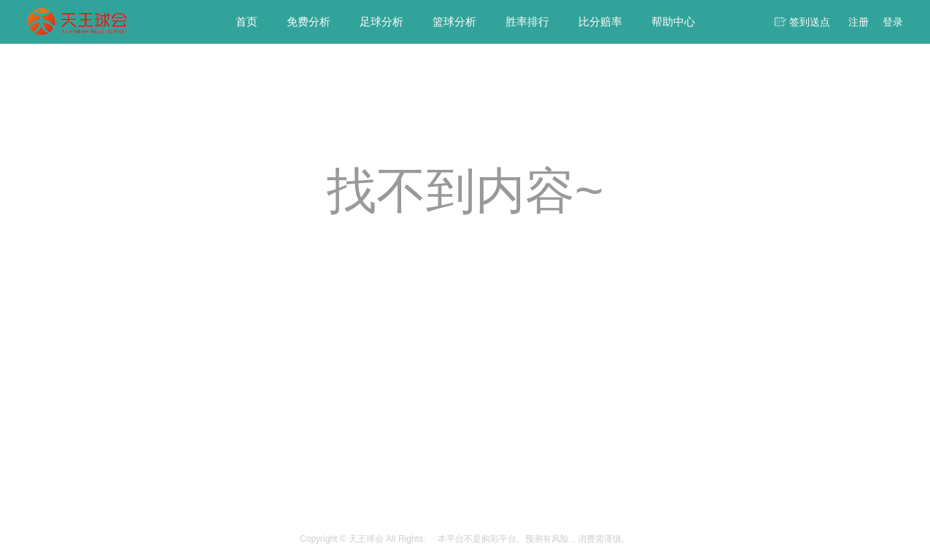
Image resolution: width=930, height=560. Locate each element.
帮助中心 (673, 22)
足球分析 (381, 22)
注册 (859, 22)
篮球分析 (454, 22)
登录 (893, 22)
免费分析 (309, 22)
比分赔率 (600, 22)
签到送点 (810, 22)
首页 (247, 22)
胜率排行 (527, 22)
